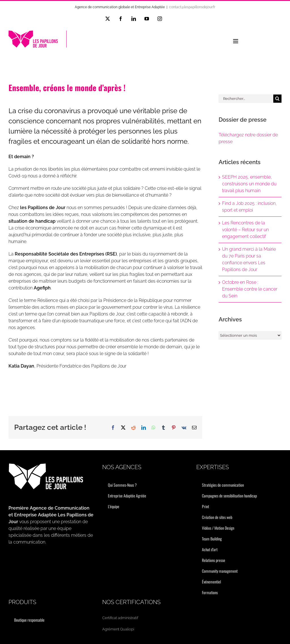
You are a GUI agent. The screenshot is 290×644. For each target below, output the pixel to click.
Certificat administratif (120, 618)
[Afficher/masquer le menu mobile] (236, 41)
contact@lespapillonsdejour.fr (192, 7)
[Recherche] (277, 99)
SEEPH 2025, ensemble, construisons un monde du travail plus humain (249, 184)
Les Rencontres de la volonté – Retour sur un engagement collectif (245, 230)
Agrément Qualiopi (118, 629)
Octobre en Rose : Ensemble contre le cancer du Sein (250, 289)
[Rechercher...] (246, 99)
